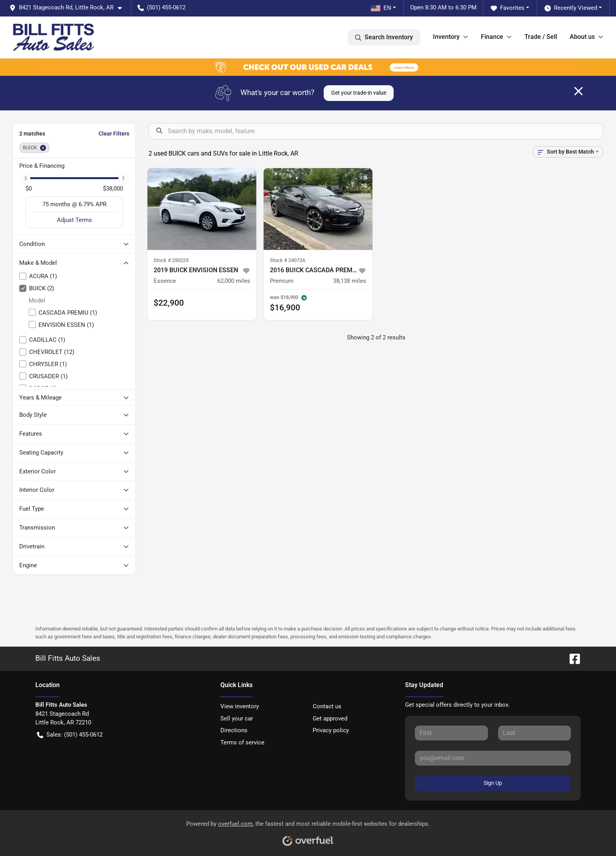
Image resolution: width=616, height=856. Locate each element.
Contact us (327, 706)
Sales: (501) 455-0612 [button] (70, 735)
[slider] (26, 178)
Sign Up (493, 783)
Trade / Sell (541, 37)
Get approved (330, 719)
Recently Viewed (571, 8)
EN (381, 8)
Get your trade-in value (359, 93)
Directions (234, 730)
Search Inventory (384, 37)
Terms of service (242, 742)
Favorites (508, 8)
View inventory (240, 706)
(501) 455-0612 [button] (161, 7)
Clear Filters (114, 134)
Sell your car (237, 719)
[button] (69, 8)
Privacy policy (331, 730)
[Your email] (493, 758)
